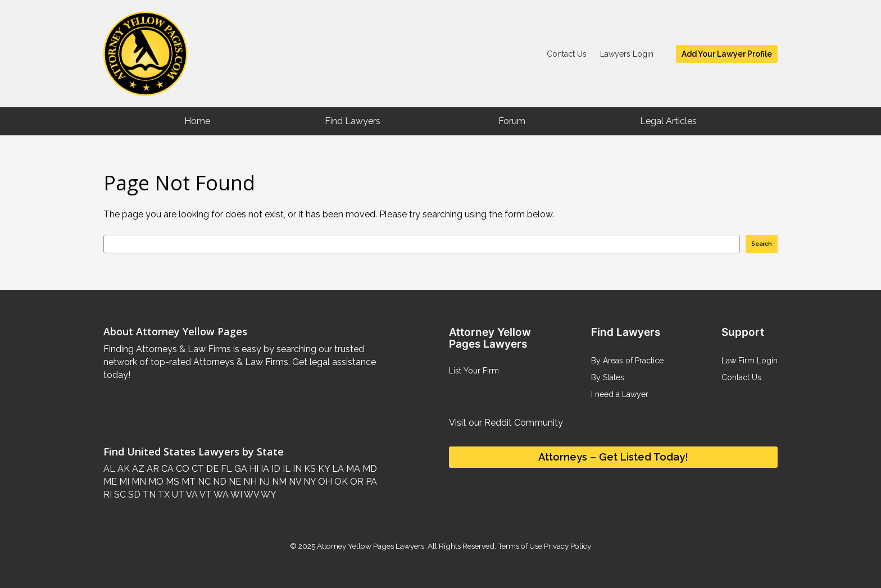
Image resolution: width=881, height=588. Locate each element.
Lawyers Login (627, 54)
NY (308, 482)
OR (356, 482)
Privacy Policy (567, 546)
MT (187, 482)
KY (323, 469)
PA (370, 482)
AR (152, 469)
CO (181, 469)
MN (138, 482)
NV (294, 482)
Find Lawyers (353, 121)
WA (220, 494)
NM (278, 482)
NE (234, 482)
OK (340, 482)
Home (197, 121)
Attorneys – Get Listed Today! (613, 457)
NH (249, 482)
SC (119, 494)
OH (324, 482)
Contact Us (567, 54)
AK (122, 469)
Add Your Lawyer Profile (727, 54)
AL (109, 469)
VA (191, 494)
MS (171, 482)
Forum (512, 121)
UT (177, 494)
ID (275, 469)
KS (309, 469)
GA (240, 469)
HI (253, 469)
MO (155, 482)
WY (268, 494)
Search (762, 244)
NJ (263, 482)
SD (133, 494)
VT (205, 494)
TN (148, 494)
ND (219, 482)
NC (203, 482)
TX (163, 494)
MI (123, 482)
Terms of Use (520, 546)
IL (285, 469)
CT (197, 469)
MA (352, 469)
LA (337, 469)
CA (166, 469)
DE (211, 469)
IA (264, 469)
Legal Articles (668, 121)
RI (108, 494)
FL (225, 469)
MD (369, 469)
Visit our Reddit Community (506, 423)
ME (110, 482)
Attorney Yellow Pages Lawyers (371, 546)
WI (235, 494)
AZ (137, 469)
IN (296, 469)
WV (251, 494)
